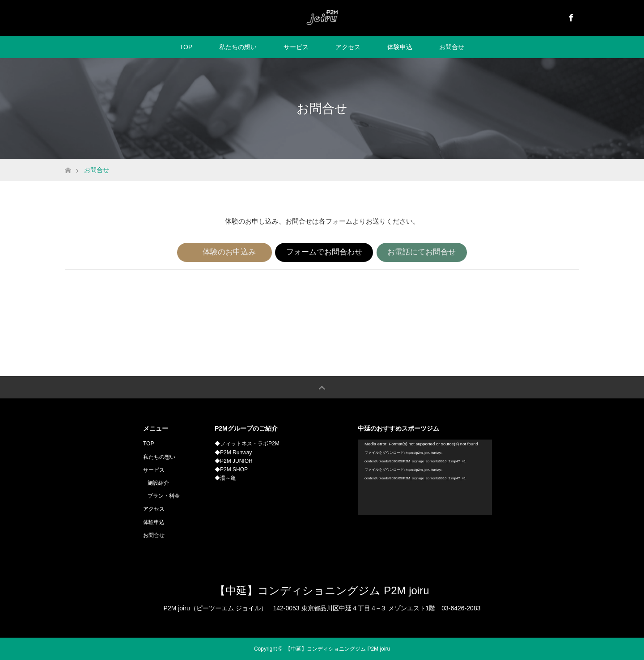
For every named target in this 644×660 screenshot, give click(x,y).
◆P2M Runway (233, 453)
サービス (296, 47)
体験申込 (400, 47)
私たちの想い (238, 47)
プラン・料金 (164, 496)
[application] (425, 477)
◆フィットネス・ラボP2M (247, 444)
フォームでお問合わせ (324, 252)
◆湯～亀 (225, 478)
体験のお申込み (229, 252)
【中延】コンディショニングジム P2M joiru (322, 590)
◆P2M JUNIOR (234, 461)
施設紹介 (158, 483)
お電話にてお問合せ (422, 252)
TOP (186, 47)
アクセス (348, 47)
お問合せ (452, 47)
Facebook (570, 16)
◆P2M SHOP (231, 470)
